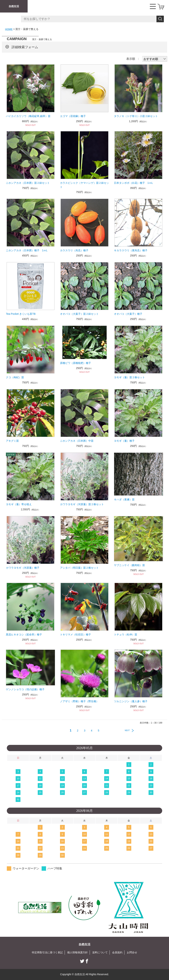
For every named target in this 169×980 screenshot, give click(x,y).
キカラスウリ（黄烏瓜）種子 (131, 250)
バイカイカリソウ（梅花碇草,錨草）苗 (28, 116)
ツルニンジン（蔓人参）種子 (131, 701)
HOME (9, 29)
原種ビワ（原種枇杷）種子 (75, 363)
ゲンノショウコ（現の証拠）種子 (25, 689)
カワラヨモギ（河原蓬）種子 (23, 568)
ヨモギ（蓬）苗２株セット (129, 377)
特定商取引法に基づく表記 (47, 952)
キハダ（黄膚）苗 (124, 499)
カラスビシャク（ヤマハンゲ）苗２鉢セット (84, 185)
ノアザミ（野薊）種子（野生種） (79, 701)
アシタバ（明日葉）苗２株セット (79, 568)
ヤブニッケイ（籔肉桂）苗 (129, 565)
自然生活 (14, 6)
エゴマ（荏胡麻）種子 (73, 116)
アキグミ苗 (12, 441)
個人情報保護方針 (78, 952)
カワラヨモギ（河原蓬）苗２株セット (82, 504)
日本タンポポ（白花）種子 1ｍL (133, 183)
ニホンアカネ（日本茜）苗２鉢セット (28, 183)
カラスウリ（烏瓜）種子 (74, 250)
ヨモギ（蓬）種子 (124, 441)
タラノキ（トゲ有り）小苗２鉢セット (136, 116)
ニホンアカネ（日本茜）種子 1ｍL (27, 250)
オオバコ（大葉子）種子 (128, 314)
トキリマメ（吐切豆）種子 (75, 635)
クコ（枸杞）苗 (15, 377)
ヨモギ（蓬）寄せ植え (19, 504)
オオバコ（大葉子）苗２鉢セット (79, 314)
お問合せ (132, 952)
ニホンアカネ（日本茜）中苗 (77, 441)
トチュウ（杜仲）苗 (126, 635)
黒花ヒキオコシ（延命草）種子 (24, 635)
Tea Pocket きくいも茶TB (21, 314)
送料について (100, 952)
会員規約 (117, 952)
